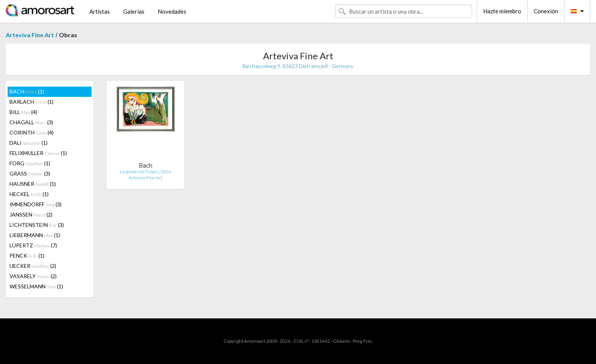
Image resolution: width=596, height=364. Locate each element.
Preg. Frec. (363, 341)
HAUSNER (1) (33, 184)
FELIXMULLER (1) (38, 153)
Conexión (546, 11)
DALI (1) (29, 143)
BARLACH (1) (32, 102)
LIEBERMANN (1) (35, 235)
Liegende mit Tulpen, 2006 (145, 172)
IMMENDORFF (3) (36, 204)
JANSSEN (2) (31, 214)
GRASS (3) (30, 173)
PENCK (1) (27, 256)
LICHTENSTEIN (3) (37, 225)
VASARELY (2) (33, 276)
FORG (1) (30, 163)
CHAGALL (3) (31, 122)
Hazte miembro (502, 11)
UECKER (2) (33, 266)
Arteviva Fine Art (30, 35)
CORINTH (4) (32, 132)
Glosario (341, 341)
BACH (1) (27, 91)
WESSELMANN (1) (36, 286)
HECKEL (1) (29, 194)
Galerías (134, 11)
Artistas (100, 11)
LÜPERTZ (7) (33, 245)
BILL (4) (23, 112)
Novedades (172, 11)
